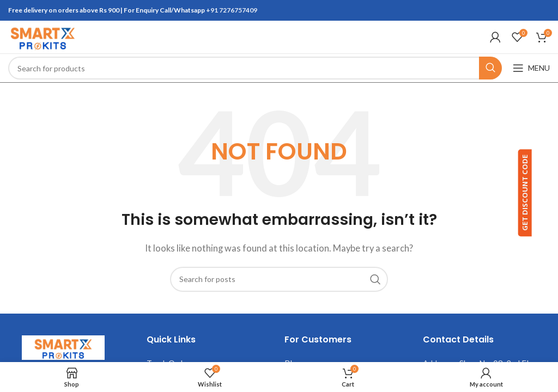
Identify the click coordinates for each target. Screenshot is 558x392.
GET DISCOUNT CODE (541, 194)
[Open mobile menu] (531, 68)
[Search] (255, 68)
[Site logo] (42, 36)
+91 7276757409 (232, 10)
